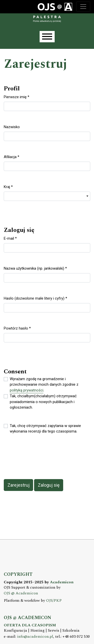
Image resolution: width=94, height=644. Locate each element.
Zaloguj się (49, 485)
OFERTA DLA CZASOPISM (30, 625)
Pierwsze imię (17, 97)
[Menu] (47, 37)
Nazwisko (12, 127)
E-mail (10, 238)
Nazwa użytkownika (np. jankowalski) (35, 268)
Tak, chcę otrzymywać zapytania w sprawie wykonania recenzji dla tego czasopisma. (45, 429)
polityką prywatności (27, 390)
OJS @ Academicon (21, 593)
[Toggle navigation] (83, 7)
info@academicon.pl (35, 637)
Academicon (62, 582)
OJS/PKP (54, 601)
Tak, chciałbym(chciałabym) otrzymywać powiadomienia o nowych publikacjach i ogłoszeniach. (43, 402)
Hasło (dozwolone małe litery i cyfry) (35, 298)
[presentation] (42, 457)
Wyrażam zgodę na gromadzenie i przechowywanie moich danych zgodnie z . (44, 385)
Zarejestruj (19, 485)
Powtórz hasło (17, 328)
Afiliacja (12, 157)
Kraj (8, 187)
